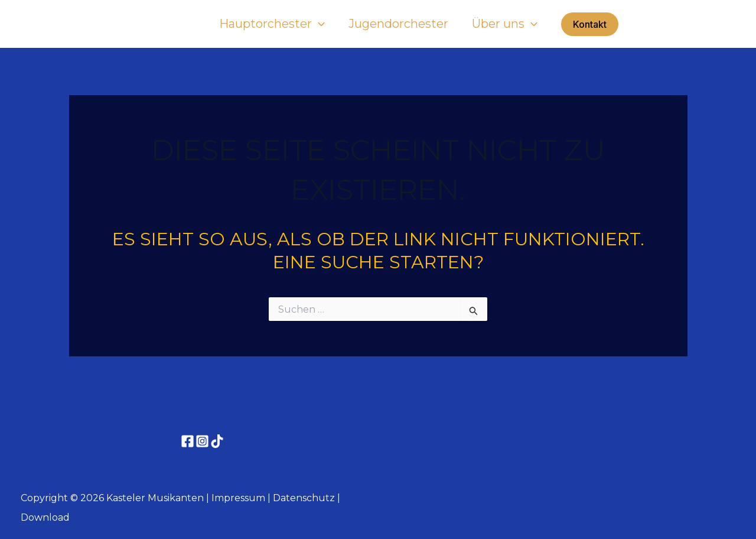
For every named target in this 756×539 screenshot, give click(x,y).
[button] (318, 24)
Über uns (505, 24)
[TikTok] (217, 441)
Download (45, 517)
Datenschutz (304, 498)
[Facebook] (188, 441)
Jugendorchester (398, 24)
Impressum (238, 498)
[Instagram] (202, 441)
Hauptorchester (272, 24)
